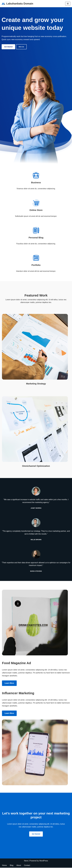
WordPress (44, 861)
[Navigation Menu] (68, 4)
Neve (26, 861)
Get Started (8, 47)
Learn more (9, 683)
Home (4, 866)
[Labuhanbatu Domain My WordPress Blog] (17, 4)
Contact (27, 866)
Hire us (21, 47)
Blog (12, 866)
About (19, 866)
